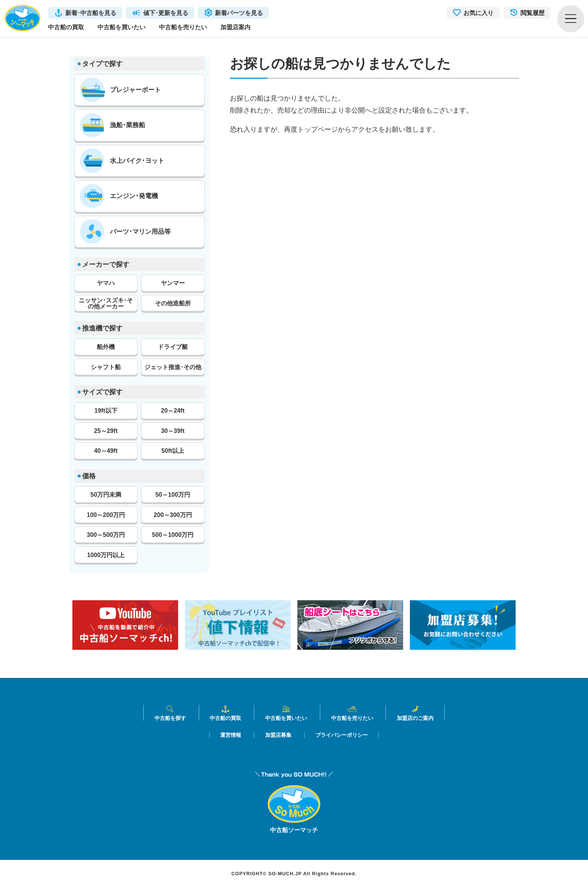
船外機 (106, 347)
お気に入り (478, 13)
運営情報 (231, 735)
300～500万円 (106, 535)
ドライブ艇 (173, 347)
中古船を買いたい (121, 27)
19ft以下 (106, 410)
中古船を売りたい (183, 27)
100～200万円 (106, 515)
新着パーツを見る (239, 13)
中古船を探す (170, 713)
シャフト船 (106, 367)
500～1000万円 (173, 535)
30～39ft (173, 431)
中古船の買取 (66, 27)
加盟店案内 (235, 27)
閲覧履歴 (532, 13)
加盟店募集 (278, 735)
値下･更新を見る (166, 13)
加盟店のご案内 (415, 713)
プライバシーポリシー (342, 735)
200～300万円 (173, 515)
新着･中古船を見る (91, 13)
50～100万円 (173, 494)
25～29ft (106, 431)
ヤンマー (173, 283)
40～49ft (106, 451)
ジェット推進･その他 (173, 367)
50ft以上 (173, 451)
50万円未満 (106, 494)
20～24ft (173, 410)
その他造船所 (173, 303)
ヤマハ (106, 283)
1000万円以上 (106, 555)
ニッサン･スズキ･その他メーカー (106, 303)
